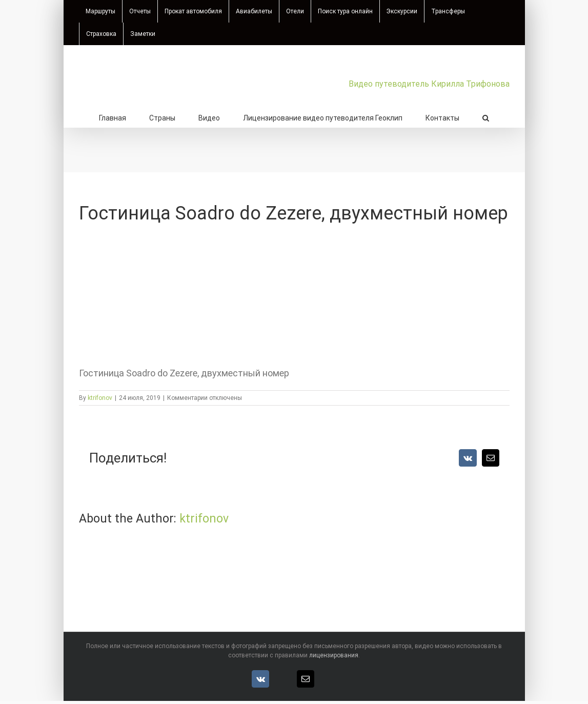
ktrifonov (100, 398)
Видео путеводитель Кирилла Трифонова (429, 84)
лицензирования (334, 655)
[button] (486, 117)
